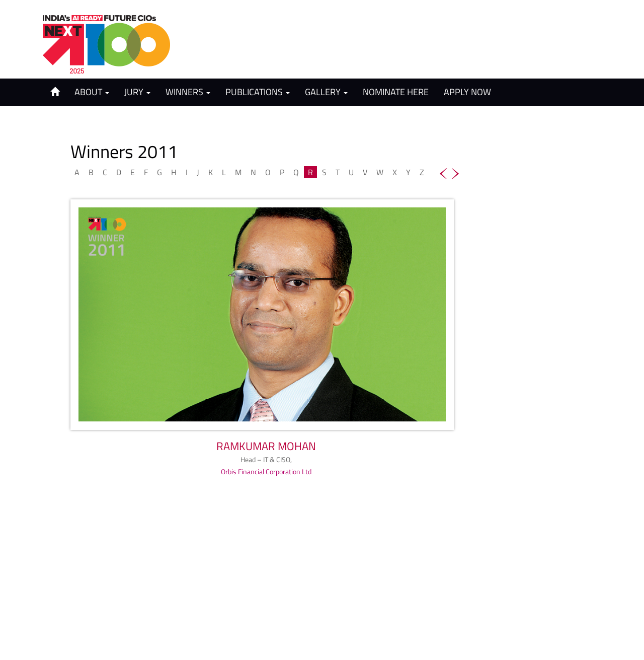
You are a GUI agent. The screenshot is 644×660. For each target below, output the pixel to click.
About (92, 92)
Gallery (326, 92)
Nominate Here (396, 92)
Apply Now (467, 92)
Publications (258, 92)
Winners (188, 92)
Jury (137, 92)
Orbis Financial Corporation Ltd (266, 471)
